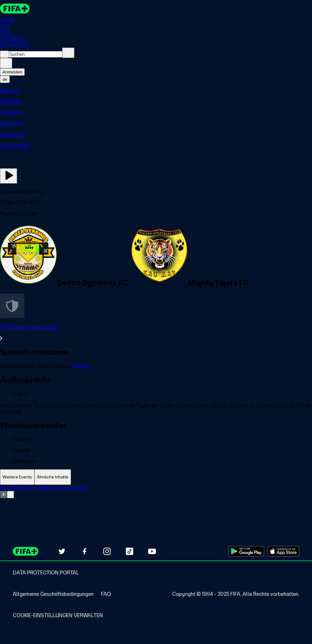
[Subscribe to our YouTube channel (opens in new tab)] (152, 551)
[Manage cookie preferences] (58, 615)
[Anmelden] (6, 63)
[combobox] (35, 54)
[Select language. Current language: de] (5, 79)
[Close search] (4, 54)
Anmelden (12, 72)
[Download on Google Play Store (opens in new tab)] (246, 551)
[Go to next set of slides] (11, 495)
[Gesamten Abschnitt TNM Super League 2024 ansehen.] (156, 333)
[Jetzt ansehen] (9, 176)
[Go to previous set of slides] (4, 495)
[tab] (17, 477)
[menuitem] (156, 91)
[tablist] (156, 477)
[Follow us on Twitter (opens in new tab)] (62, 551)
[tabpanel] (156, 500)
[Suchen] (68, 53)
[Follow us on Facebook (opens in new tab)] (84, 551)
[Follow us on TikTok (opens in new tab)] (129, 551)
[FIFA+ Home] (15, 9)
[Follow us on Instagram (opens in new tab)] (107, 551)
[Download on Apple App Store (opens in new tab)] (283, 551)
